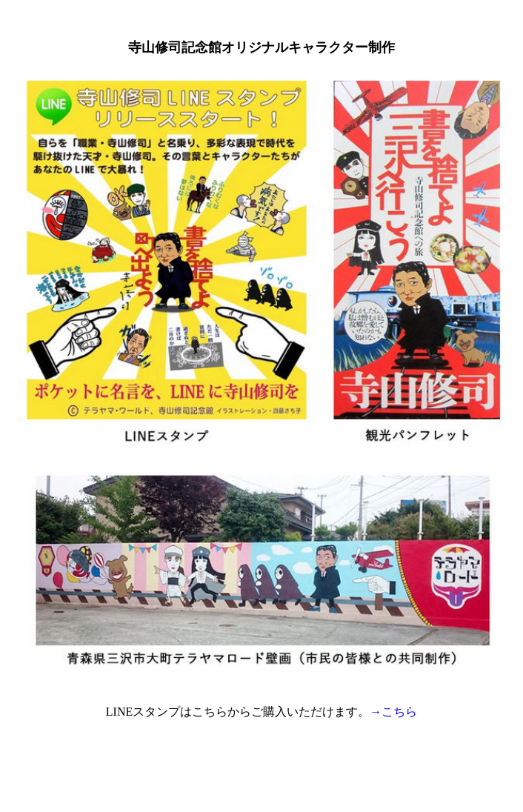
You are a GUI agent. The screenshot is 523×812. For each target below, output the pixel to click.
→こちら (393, 712)
